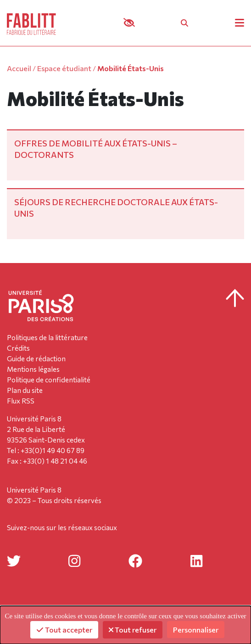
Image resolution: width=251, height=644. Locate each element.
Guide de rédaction (36, 358)
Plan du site (25, 390)
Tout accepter (64, 630)
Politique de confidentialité (49, 380)
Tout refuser (133, 630)
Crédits (18, 348)
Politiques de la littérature (47, 337)
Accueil (19, 68)
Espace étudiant (64, 68)
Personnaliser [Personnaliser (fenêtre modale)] (196, 630)
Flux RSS (21, 401)
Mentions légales (33, 369)
